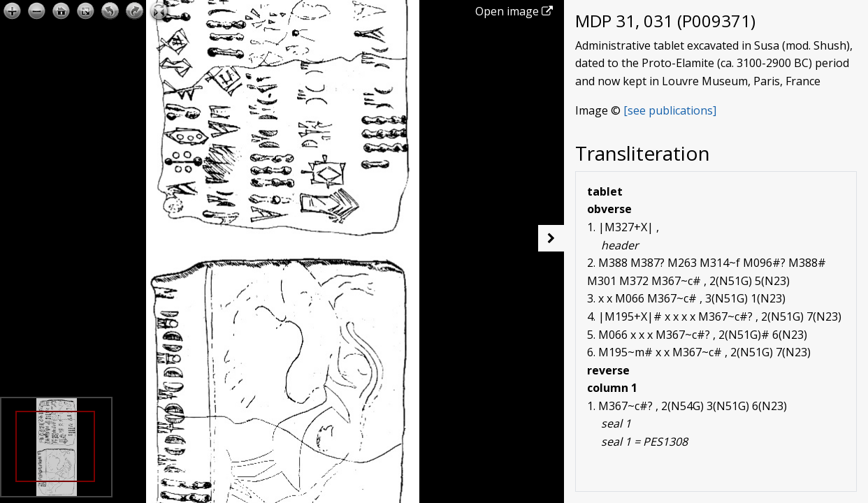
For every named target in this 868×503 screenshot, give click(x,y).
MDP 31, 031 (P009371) (665, 21)
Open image (514, 11)
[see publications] (670, 110)
